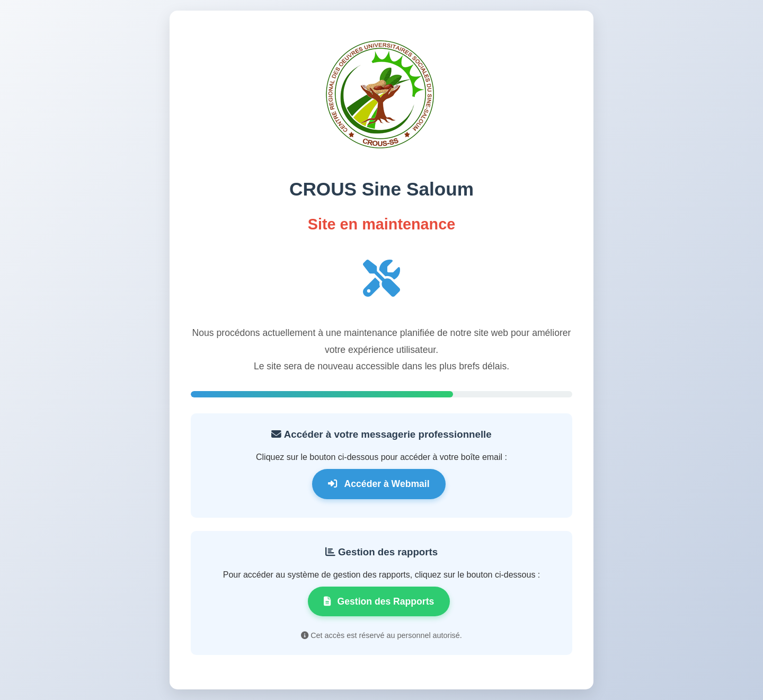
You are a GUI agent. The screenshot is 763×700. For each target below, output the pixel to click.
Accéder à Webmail (379, 484)
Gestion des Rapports (379, 601)
